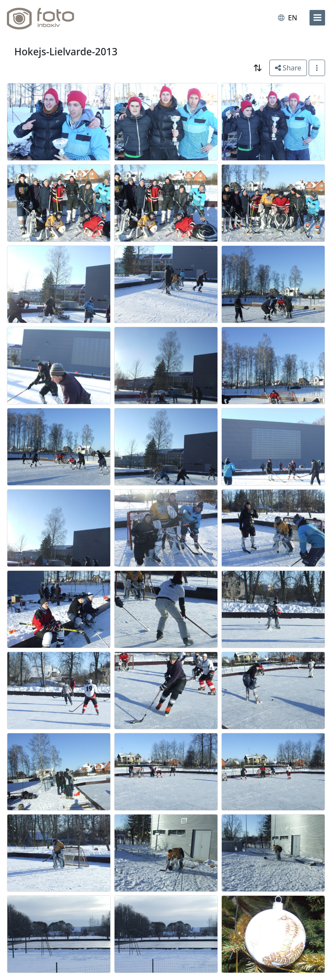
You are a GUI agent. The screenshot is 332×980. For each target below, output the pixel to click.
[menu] (317, 18)
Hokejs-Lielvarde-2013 (66, 52)
